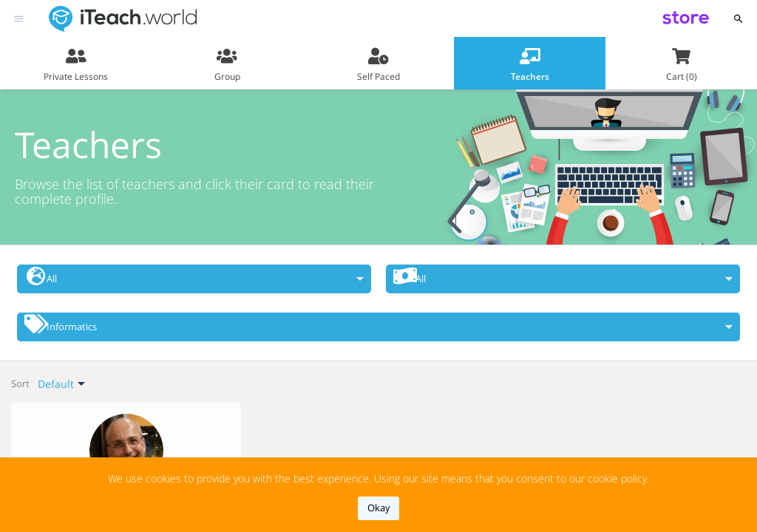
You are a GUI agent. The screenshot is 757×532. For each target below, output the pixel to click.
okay (379, 508)
